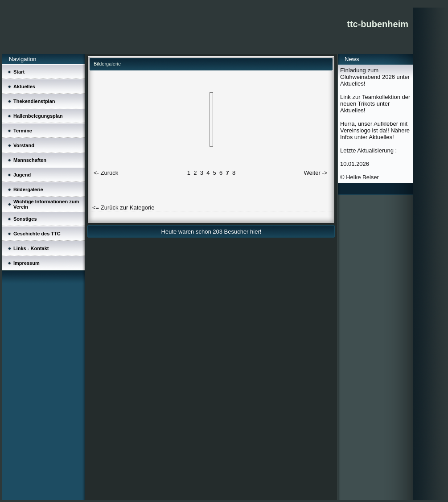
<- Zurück (106, 173)
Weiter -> (315, 173)
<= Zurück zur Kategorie (123, 208)
